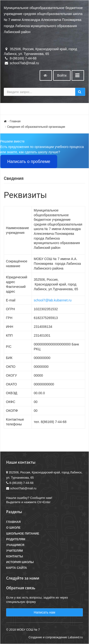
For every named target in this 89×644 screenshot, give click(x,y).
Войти (62, 75)
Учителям (14, 551)
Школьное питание (23, 534)
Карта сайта (16, 568)
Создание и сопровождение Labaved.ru (56, 637)
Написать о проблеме (29, 162)
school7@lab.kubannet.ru (53, 300)
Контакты (15, 556)
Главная (15, 121)
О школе (13, 528)
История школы (20, 562)
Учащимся (15, 545)
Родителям (16, 539)
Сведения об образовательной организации (36, 127)
